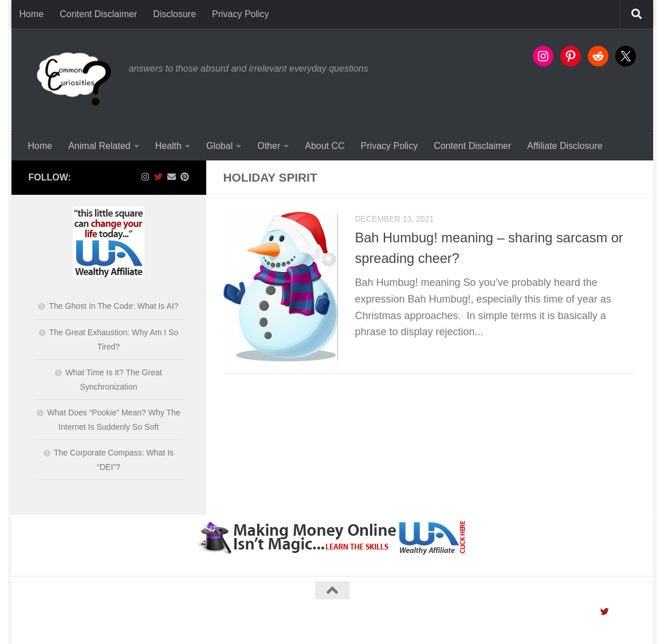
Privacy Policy (241, 14)
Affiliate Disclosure (565, 146)
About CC (325, 146)
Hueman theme (172, 622)
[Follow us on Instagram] (145, 177)
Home (32, 14)
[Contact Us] (172, 177)
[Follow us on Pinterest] (185, 177)
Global (219, 146)
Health (168, 146)
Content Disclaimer (98, 14)
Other (269, 146)
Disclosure (174, 14)
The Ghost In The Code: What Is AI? (113, 306)
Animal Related (99, 146)
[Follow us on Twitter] (158, 177)
